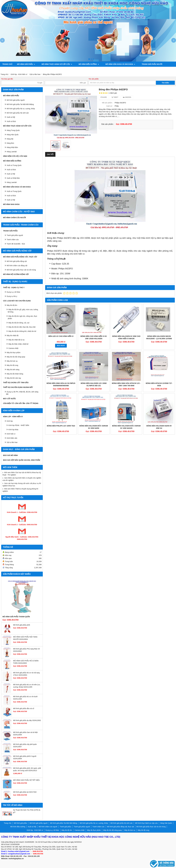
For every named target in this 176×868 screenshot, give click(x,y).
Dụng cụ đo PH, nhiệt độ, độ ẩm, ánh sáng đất (22, 393)
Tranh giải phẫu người (145, 64)
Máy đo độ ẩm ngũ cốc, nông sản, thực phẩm (22, 317)
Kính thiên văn (12, 438)
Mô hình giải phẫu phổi (22, 625)
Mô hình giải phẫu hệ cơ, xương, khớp (21, 109)
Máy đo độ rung (12, 365)
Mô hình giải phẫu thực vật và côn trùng (21, 270)
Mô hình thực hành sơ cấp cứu (55, 64)
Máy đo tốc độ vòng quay (16, 357)
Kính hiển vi (11, 434)
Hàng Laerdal (12, 182)
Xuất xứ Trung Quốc (14, 165)
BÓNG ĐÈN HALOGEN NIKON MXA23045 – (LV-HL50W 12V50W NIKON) (159, 339)
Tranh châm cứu (10, 69)
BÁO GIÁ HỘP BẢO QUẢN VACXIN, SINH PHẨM (22, 460)
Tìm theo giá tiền (7, 79)
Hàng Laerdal (12, 152)
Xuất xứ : (110, 106)
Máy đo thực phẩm (14, 353)
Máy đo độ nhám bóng (15, 374)
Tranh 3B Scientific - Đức (16, 244)
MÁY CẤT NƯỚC (10, 399)
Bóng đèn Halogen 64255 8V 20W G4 (159, 427)
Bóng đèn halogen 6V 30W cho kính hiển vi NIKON (126, 337)
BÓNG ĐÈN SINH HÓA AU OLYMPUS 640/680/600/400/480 (61, 384)
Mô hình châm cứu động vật (17, 266)
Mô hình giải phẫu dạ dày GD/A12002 (27, 720)
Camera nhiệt (13, 348)
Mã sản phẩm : (108, 103)
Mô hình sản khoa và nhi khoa (115, 64)
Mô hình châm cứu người (14, 218)
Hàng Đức (10, 143)
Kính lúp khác (13, 430)
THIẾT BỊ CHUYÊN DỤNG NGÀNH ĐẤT (18, 387)
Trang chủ (7, 64)
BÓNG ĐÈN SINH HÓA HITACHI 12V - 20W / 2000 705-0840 (126, 384)
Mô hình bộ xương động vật (76, 69)
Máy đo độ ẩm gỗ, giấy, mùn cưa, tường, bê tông (23, 311)
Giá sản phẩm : (108, 124)
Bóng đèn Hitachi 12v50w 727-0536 (159, 384)
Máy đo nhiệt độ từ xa (16, 340)
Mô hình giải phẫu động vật (17, 261)
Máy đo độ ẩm (12, 305)
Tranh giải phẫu (10, 231)
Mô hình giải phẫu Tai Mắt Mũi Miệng (20, 104)
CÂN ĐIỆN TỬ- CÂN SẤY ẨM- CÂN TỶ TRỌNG (21, 403)
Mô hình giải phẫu (26, 64)
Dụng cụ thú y (12, 296)
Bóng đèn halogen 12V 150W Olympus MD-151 (94, 384)
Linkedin (127, 97)
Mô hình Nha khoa (11, 204)
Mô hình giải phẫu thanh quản (16, 617)
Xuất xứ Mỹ (11, 117)
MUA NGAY (61, 346)
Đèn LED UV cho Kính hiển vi (61, 336)
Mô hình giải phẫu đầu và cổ (24, 708)
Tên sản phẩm (94, 79)
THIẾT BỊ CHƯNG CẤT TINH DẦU (16, 383)
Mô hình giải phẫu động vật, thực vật (41, 69)
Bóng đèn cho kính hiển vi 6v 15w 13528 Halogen (94, 337)
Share (104, 97)
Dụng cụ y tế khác (13, 292)
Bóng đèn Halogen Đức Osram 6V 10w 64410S (126, 427)
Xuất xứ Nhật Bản (13, 178)
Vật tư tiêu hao (12, 442)
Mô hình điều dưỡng (85, 64)
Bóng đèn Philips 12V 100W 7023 (61, 426)
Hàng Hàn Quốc (13, 135)
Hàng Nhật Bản (12, 147)
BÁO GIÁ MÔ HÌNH (10, 455)
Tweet (115, 97)
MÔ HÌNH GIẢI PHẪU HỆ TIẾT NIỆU (26, 780)
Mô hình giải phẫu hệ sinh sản (18, 113)
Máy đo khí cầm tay (14, 378)
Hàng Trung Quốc (13, 130)
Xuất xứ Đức (11, 121)
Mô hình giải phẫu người (16, 100)
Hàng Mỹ (10, 139)
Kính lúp (10, 421)
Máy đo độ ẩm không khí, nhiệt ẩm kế (22, 331)
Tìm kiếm (165, 83)
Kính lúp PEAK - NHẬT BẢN (19, 425)
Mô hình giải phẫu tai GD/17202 (25, 792)
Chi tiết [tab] (50, 154)
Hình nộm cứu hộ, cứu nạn (15, 156)
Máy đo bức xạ (12, 361)
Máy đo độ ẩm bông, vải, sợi (19, 323)
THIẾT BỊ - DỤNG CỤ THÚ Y (14, 288)
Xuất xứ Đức (11, 170)
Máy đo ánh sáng (13, 370)
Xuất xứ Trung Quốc (14, 191)
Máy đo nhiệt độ (13, 336)
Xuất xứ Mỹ (11, 174)
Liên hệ (112, 69)
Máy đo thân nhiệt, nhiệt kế (18, 344)
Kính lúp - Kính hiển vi (13, 417)
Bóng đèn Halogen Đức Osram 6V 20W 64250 (94, 427)
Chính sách (99, 69)
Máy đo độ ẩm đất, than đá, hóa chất (22, 327)
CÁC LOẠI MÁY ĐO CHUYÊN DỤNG (17, 301)
